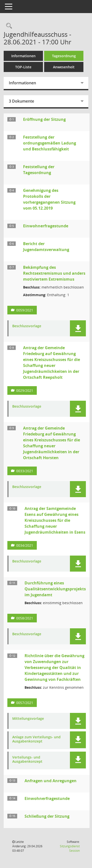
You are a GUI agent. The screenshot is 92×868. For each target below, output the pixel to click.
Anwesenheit (64, 67)
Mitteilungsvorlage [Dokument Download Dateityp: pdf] (28, 719)
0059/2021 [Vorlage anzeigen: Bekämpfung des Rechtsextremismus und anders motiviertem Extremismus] (25, 310)
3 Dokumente (21, 101)
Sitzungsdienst (70, 848)
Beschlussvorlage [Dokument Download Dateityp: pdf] (27, 326)
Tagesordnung (64, 56)
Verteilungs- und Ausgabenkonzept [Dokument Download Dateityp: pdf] (27, 759)
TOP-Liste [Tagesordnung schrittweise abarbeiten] (23, 67)
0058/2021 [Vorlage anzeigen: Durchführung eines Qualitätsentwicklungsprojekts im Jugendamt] (25, 618)
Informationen (23, 56)
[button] (78, 328)
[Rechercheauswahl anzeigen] (8, 26)
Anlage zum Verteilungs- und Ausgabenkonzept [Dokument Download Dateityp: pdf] (36, 739)
